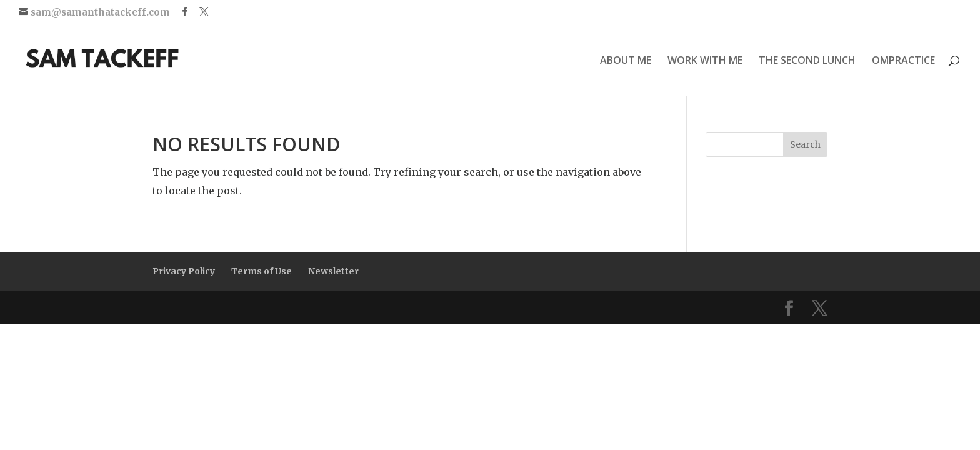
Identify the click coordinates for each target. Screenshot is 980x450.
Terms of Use (262, 271)
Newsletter (333, 271)
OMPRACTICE (903, 61)
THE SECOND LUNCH (807, 61)
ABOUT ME (626, 61)
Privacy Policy (184, 271)
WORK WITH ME (705, 61)
